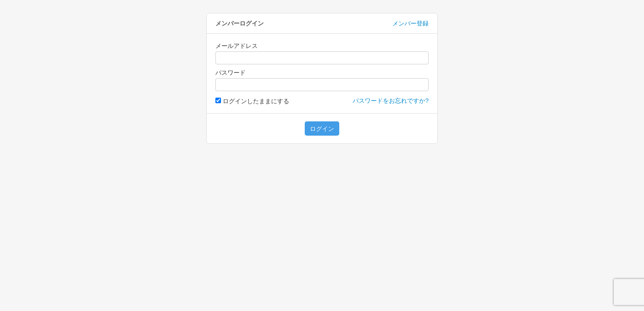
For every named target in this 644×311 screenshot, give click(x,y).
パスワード (230, 73)
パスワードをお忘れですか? (391, 101)
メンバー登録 (410, 23)
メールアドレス (237, 46)
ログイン (322, 129)
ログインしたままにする (252, 101)
